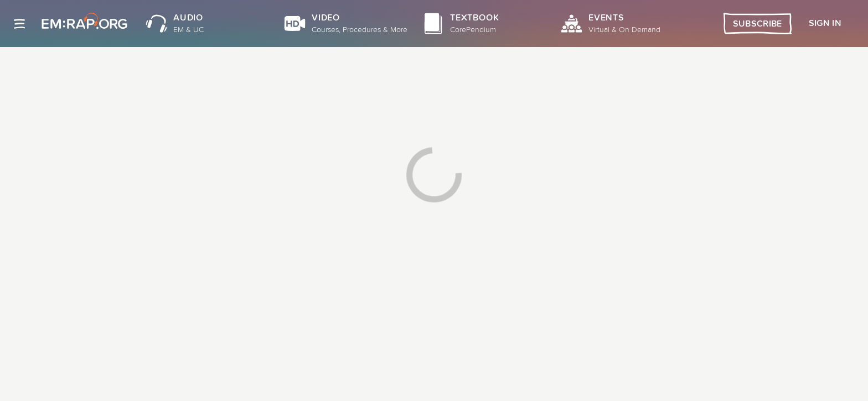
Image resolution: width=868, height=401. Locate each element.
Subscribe (758, 24)
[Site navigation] (19, 24)
